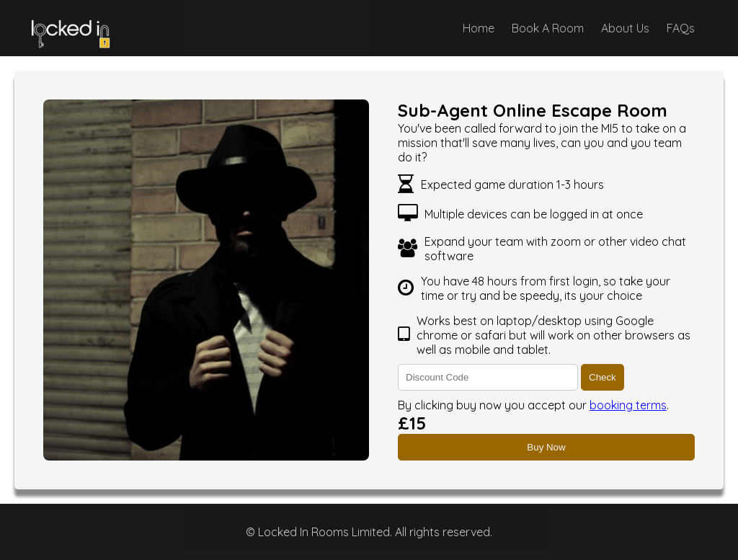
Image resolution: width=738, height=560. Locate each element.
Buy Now (546, 447)
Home (479, 28)
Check (603, 377)
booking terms (628, 405)
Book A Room (548, 28)
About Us (625, 28)
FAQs (681, 28)
